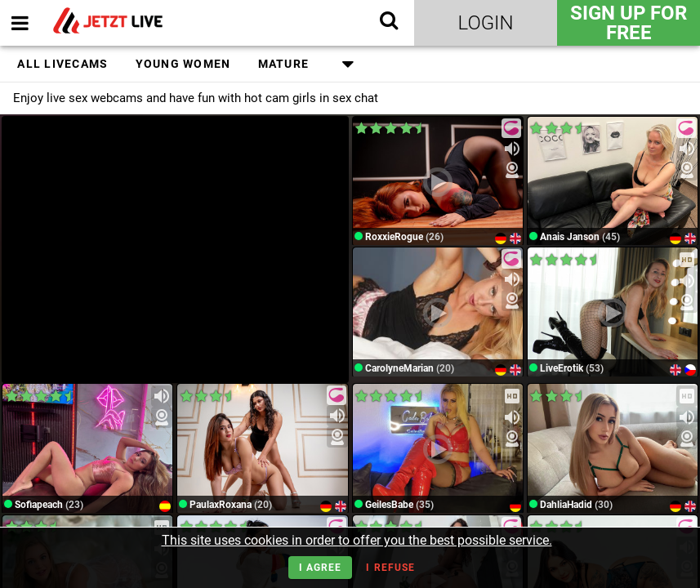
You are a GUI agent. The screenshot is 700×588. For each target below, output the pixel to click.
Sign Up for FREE (629, 23)
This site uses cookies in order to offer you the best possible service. (357, 540)
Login (486, 23)
